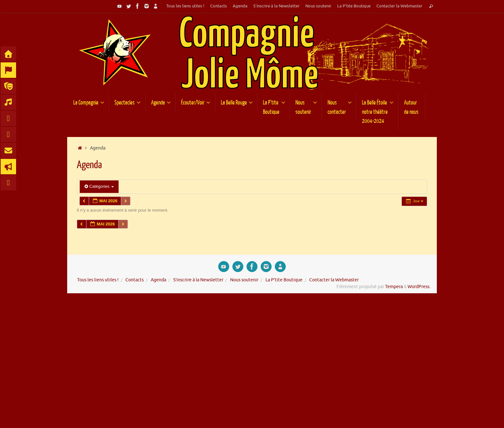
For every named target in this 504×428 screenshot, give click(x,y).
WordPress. (419, 287)
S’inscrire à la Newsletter (276, 6)
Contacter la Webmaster (399, 6)
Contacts (219, 6)
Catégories (99, 186)
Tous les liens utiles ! (185, 6)
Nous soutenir (318, 6)
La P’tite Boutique (354, 6)
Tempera (394, 287)
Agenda (240, 6)
